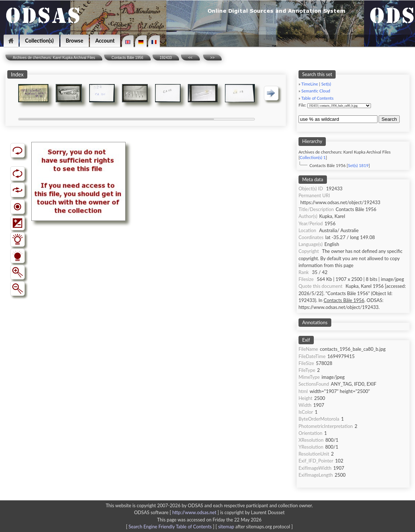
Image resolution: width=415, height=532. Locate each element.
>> (213, 58)
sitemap (226, 527)
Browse (75, 41)
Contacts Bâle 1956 (127, 58)
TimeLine (309, 84)
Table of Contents (317, 98)
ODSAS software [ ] (177, 512)
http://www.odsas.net (194, 512)
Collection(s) (39, 41)
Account (105, 41)
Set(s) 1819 (358, 165)
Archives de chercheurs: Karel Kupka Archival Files (54, 58)
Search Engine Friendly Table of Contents (170, 527)
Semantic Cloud (316, 91)
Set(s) (326, 84)
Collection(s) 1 (313, 157)
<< (190, 58)
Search (389, 119)
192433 (166, 58)
